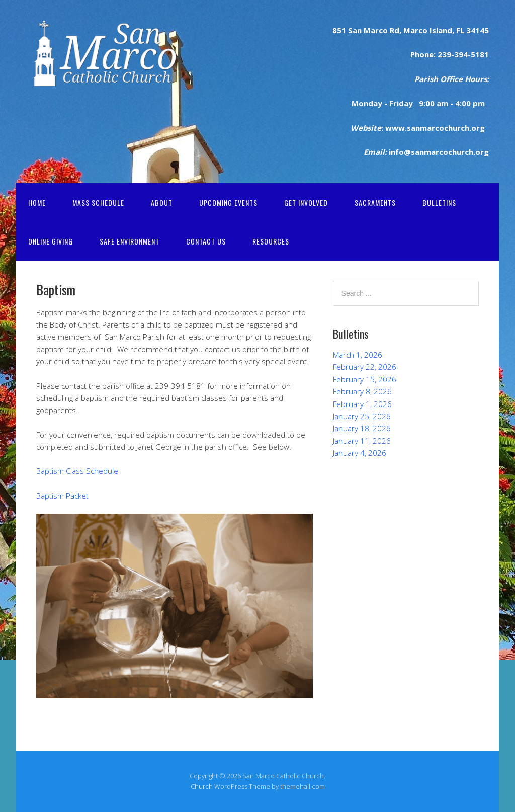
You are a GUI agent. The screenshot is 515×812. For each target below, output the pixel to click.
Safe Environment (130, 241)
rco (381, 30)
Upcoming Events (228, 202)
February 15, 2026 (365, 379)
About (162, 202)
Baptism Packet (62, 496)
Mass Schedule (98, 202)
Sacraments (375, 202)
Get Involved (306, 202)
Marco (414, 30)
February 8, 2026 (362, 391)
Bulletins (439, 202)
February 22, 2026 (365, 367)
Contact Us (206, 241)
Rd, (395, 30)
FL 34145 (471, 30)
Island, (441, 30)
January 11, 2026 (362, 441)
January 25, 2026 (362, 416)
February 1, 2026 (362, 404)
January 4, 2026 (360, 453)
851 (339, 30)
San (354, 30)
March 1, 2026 (358, 355)
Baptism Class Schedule (77, 471)
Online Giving (51, 241)
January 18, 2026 (362, 428)
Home (37, 202)
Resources (271, 241)
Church (202, 786)
